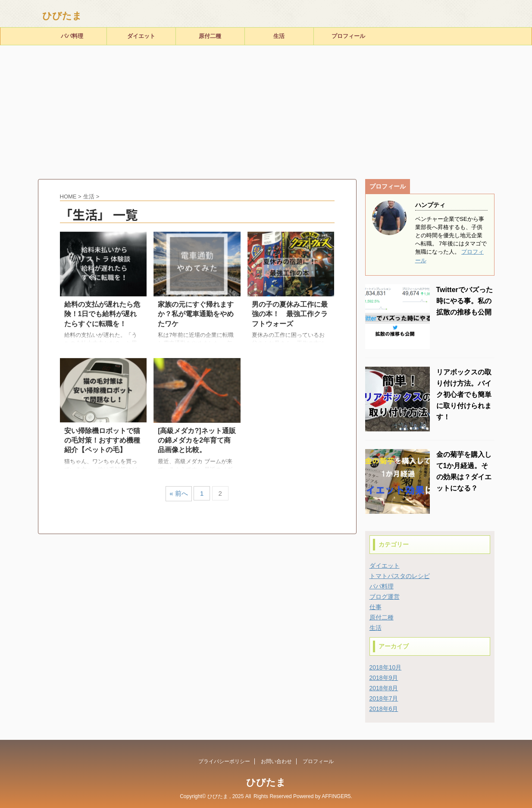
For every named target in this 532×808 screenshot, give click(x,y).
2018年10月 (386, 667)
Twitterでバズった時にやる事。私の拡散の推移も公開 (465, 301)
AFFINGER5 (336, 796)
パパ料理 (72, 36)
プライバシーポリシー (224, 761)
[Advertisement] (266, 110)
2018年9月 (384, 678)
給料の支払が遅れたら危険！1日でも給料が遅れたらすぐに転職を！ (102, 314)
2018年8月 (384, 688)
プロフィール (348, 36)
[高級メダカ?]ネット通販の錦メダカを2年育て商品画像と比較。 (197, 440)
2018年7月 (384, 698)
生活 (279, 36)
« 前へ (179, 493)
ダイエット (141, 36)
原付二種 (210, 36)
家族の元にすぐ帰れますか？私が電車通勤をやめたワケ (196, 314)
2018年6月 (384, 709)
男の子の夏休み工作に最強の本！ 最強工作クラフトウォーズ (290, 314)
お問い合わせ (276, 761)
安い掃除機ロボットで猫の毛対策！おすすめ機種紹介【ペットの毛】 (102, 440)
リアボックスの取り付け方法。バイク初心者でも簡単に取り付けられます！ (464, 395)
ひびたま (62, 16)
